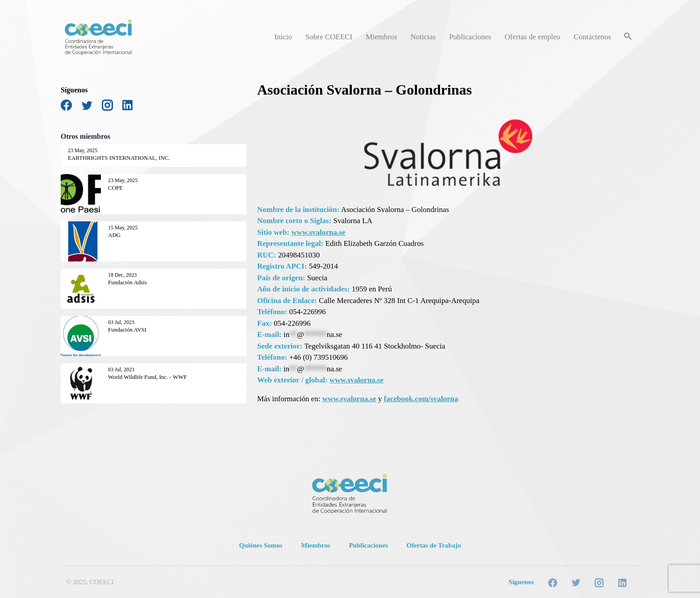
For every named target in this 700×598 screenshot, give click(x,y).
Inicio (283, 37)
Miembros (381, 37)
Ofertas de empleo (532, 37)
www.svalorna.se (319, 232)
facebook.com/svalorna (421, 399)
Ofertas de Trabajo (434, 545)
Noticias (423, 37)
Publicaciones (470, 37)
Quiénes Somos (261, 545)
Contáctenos (592, 37)
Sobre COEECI (329, 37)
